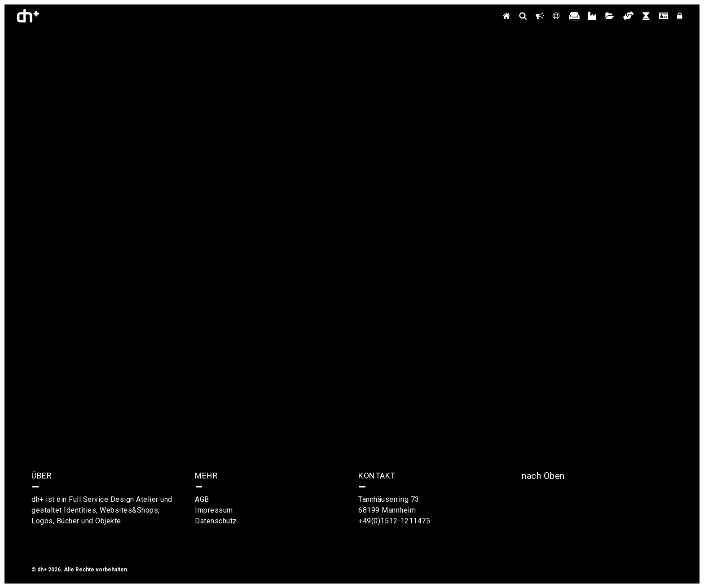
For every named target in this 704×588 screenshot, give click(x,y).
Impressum (214, 510)
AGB (202, 499)
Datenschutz (216, 521)
